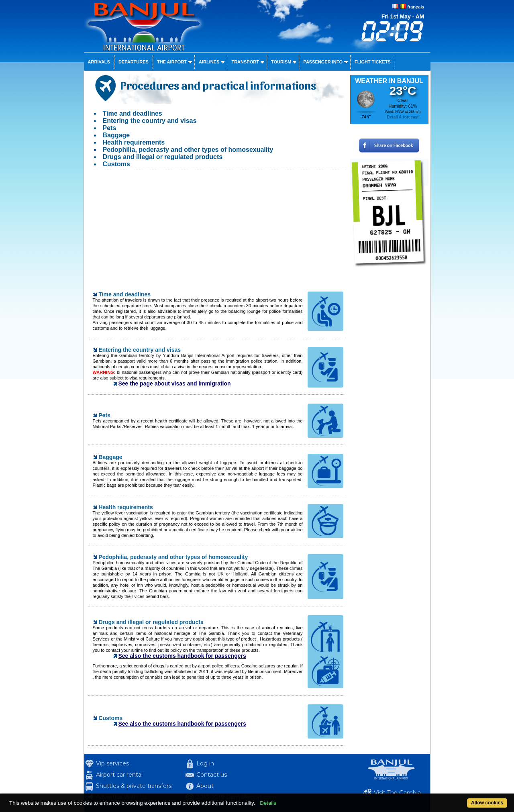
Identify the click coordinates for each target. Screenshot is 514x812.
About (205, 786)
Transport (245, 62)
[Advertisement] (216, 235)
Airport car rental (119, 775)
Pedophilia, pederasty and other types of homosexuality (188, 150)
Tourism (281, 62)
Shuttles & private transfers (134, 786)
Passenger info (323, 62)
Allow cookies (487, 803)
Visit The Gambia (397, 793)
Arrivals (99, 62)
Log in (205, 763)
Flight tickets (373, 62)
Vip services (112, 763)
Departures (134, 62)
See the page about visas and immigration (175, 384)
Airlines (209, 62)
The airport (172, 62)
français (416, 7)
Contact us (212, 775)
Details (268, 803)
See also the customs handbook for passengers (182, 656)
